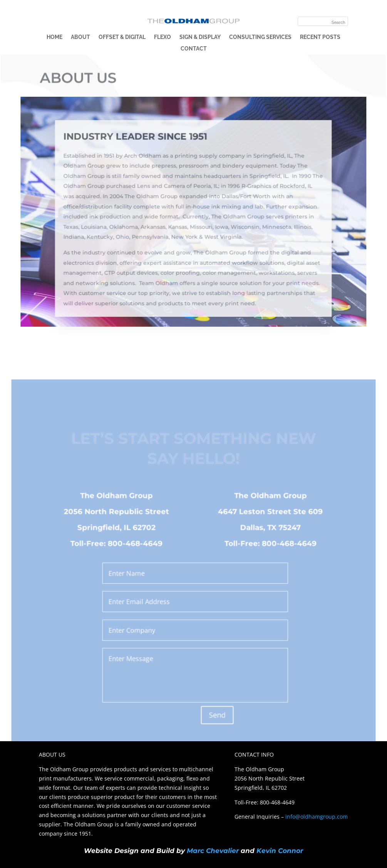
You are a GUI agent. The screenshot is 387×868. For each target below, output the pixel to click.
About (80, 37)
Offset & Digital (122, 37)
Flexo (163, 37)
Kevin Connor (280, 851)
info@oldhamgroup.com (317, 817)
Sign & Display (200, 37)
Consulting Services (260, 37)
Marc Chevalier (213, 851)
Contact (194, 49)
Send (216, 716)
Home (54, 37)
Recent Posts (320, 37)
